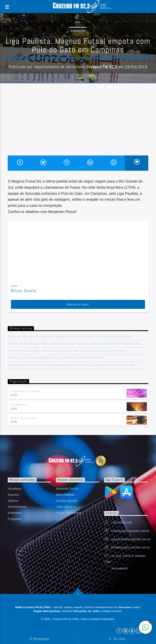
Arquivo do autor (78, 304)
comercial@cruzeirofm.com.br (130, 531)
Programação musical (25, 391)
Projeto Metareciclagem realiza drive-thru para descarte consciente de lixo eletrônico (67, 351)
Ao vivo (117, 639)
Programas (15, 519)
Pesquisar (39, 639)
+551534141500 (121, 523)
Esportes (78, 31)
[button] (145, 627)
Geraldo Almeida (67, 501)
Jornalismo (15, 489)
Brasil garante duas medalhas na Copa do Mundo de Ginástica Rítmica (56, 358)
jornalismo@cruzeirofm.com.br (130, 547)
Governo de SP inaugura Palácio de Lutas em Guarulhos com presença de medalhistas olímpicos (74, 343)
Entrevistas (15, 513)
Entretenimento (17, 507)
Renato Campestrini (69, 513)
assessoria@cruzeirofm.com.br (131, 539)
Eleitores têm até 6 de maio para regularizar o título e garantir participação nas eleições (70, 336)
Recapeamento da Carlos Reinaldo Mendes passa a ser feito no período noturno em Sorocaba (71, 365)
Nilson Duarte (24, 291)
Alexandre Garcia (67, 489)
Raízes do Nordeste (24, 418)
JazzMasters (19, 405)
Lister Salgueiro (66, 507)
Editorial (13, 501)
